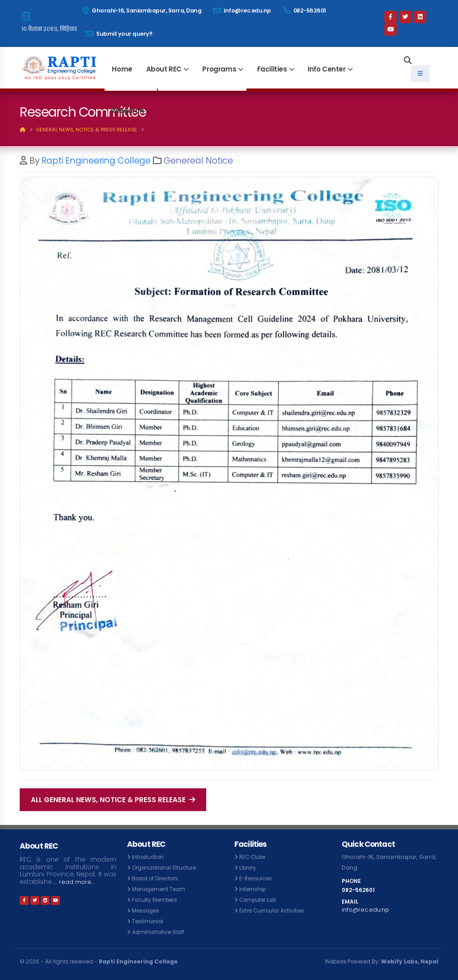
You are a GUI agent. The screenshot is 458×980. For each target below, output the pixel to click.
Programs (219, 69)
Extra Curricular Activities (274, 911)
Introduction (149, 857)
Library (249, 868)
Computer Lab (260, 900)
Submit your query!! (119, 34)
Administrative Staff (160, 932)
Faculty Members (157, 900)
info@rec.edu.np (242, 11)
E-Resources (258, 878)
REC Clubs (254, 857)
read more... (78, 882)
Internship (254, 889)
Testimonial (149, 921)
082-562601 (305, 10)
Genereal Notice (198, 161)
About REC (164, 69)
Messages (147, 911)
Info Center (327, 69)
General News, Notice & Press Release (86, 130)
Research (127, 111)
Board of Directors (158, 878)
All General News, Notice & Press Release (113, 800)
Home (122, 69)
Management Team (161, 889)
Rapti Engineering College (96, 161)
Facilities (272, 69)
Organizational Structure (167, 868)
